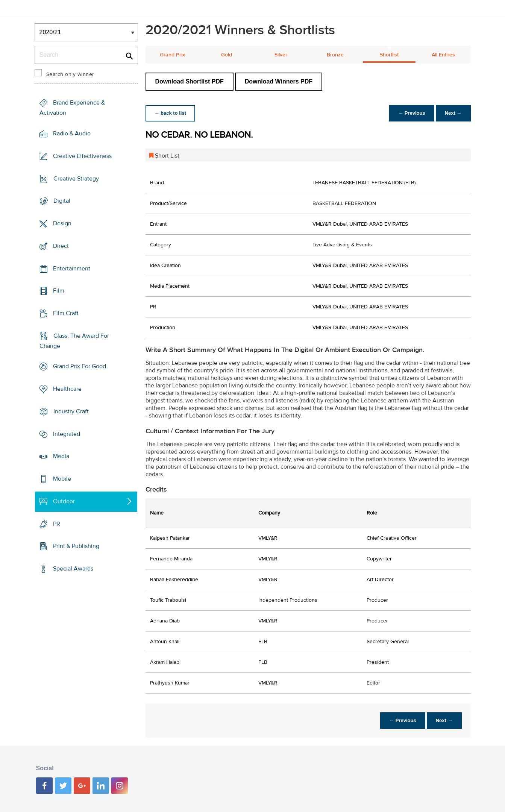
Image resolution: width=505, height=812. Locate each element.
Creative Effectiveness (82, 156)
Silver (281, 55)
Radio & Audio (72, 134)
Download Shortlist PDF (190, 81)
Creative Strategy (76, 178)
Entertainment (72, 268)
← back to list (171, 113)
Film (59, 291)
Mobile (62, 479)
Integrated (67, 434)
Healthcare (67, 389)
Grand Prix (172, 55)
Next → (453, 113)
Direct (61, 246)
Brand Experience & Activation (72, 108)
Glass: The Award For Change (74, 341)
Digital (62, 201)
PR (57, 524)
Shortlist (389, 55)
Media (61, 456)
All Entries (443, 55)
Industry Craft (71, 411)
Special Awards (73, 569)
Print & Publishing (76, 546)
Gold (227, 55)
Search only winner (70, 74)
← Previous (412, 113)
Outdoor (64, 501)
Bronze (335, 55)
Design (62, 223)
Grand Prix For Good (80, 366)
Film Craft (66, 313)
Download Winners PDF (279, 81)
